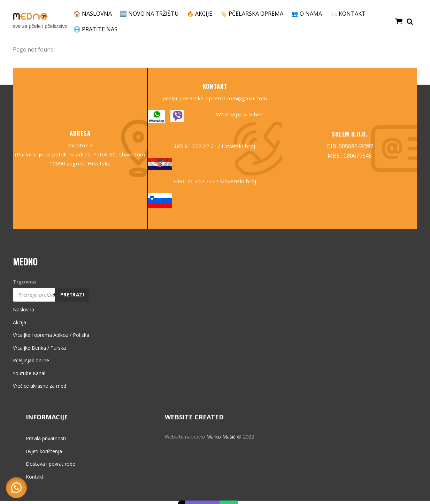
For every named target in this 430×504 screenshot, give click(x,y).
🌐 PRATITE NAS (95, 29)
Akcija (20, 326)
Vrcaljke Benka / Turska (40, 351)
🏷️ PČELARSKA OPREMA (252, 14)
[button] (17, 487)
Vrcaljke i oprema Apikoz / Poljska (52, 338)
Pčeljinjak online (31, 364)
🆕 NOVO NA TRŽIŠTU (149, 14)
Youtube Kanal (30, 377)
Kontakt (35, 480)
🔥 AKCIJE (199, 14)
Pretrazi (73, 298)
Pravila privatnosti (46, 442)
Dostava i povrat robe (51, 467)
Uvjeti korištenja (44, 455)
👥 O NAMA (307, 14)
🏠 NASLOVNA (93, 14)
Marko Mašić (221, 440)
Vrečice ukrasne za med (40, 389)
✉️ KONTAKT (348, 14)
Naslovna (24, 313)
